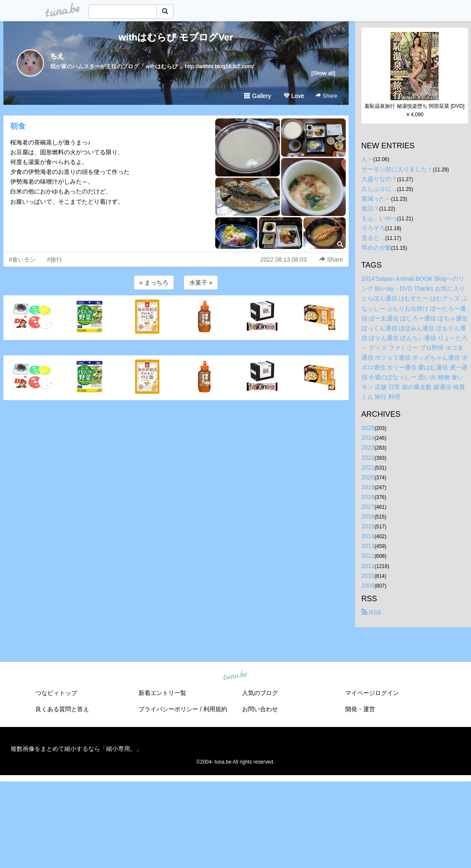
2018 (368, 497)
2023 (368, 447)
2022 (368, 458)
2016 (368, 516)
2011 (368, 566)
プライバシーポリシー (168, 709)
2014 (368, 536)
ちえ (57, 56)
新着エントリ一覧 (162, 693)
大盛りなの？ (379, 179)
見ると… (373, 238)
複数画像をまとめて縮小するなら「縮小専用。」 (76, 749)
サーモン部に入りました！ (397, 169)
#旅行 (55, 260)
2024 (368, 438)
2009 (368, 585)
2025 (368, 428)
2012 (368, 556)
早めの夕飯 (376, 248)
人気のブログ (260, 693)
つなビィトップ (56, 693)
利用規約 (215, 709)
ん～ (367, 159)
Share (326, 96)
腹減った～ (376, 199)
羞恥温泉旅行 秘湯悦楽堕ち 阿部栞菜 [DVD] (414, 106)
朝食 (18, 126)
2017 (368, 507)
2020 (368, 477)
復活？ (370, 208)
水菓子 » (201, 283)
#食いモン (23, 260)
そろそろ (373, 228)
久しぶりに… (379, 189)
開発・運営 (360, 709)
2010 (368, 576)
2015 (368, 526)
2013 (368, 546)
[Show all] (323, 73)
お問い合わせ (260, 709)
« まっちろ (154, 283)
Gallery (257, 96)
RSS (371, 612)
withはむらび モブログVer (176, 37)
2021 (368, 467)
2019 (368, 487)
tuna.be (235, 675)
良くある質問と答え (62, 709)
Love (294, 96)
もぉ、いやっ (379, 218)
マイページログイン (372, 693)
